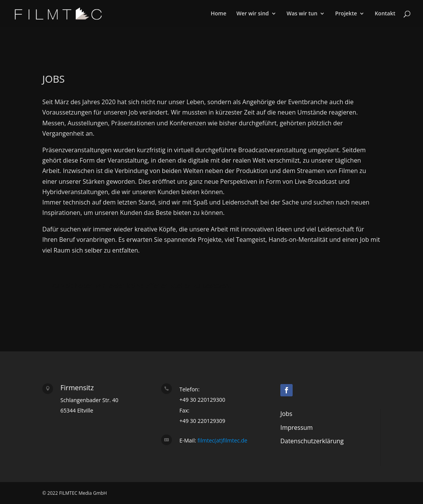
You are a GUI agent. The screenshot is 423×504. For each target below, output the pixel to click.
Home (219, 14)
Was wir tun (302, 14)
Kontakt (385, 14)
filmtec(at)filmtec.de (222, 440)
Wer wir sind (253, 14)
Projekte (346, 14)
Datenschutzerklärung (312, 441)
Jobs (286, 414)
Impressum (296, 427)
